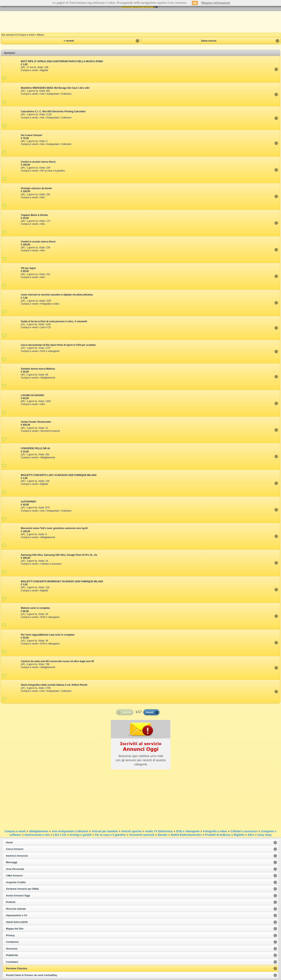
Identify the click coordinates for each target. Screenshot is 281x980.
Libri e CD (59, 835)
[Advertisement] (141, 22)
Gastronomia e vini (37, 835)
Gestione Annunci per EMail (22, 889)
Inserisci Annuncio (17, 856)
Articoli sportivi (132, 831)
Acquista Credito (16, 882)
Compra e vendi (15, 831)
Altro (251, 835)
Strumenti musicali (142, 835)
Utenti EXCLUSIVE (17, 922)
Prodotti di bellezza (218, 835)
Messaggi (12, 862)
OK (195, 3)
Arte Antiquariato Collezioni (70, 831)
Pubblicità (12, 955)
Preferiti (11, 902)
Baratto (163, 835)
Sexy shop (265, 835)
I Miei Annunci (14, 876)
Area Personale (15, 869)
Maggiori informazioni (216, 3)
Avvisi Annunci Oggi (18, 896)
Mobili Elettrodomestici (186, 835)
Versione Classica (16, 969)
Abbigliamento (39, 831)
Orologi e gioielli (81, 835)
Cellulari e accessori (244, 831)
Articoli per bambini (105, 831)
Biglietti (239, 835)
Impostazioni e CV (17, 915)
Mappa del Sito (15, 929)
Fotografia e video (215, 831)
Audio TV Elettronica (159, 831)
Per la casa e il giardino (110, 835)
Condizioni (12, 942)
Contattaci (12, 962)
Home (9, 843)
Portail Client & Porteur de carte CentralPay (32, 975)
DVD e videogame (188, 831)
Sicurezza (12, 949)
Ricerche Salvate (16, 909)
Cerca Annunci (15, 849)
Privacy (10, 935)
